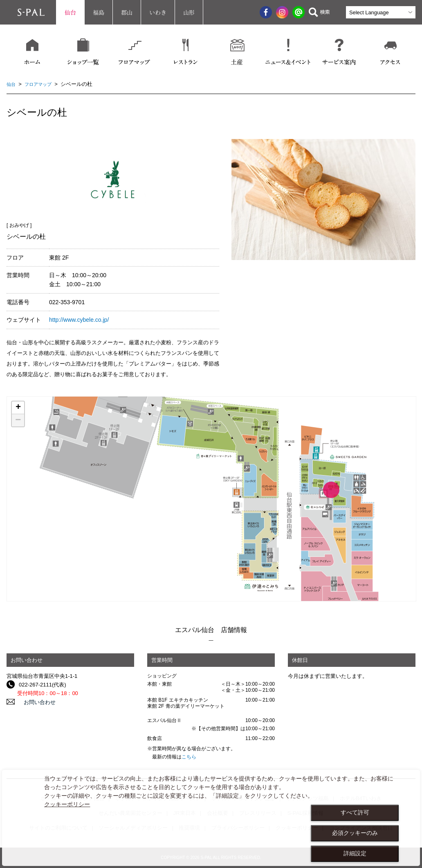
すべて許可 (355, 812)
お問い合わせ (35, 702)
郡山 (127, 12)
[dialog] (211, 818)
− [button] (18, 420)
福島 (99, 12)
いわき (158, 12)
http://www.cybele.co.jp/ (79, 320)
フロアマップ (42, 84)
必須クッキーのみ (355, 833)
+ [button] (18, 408)
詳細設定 (355, 853)
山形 (189, 12)
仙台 (70, 12)
